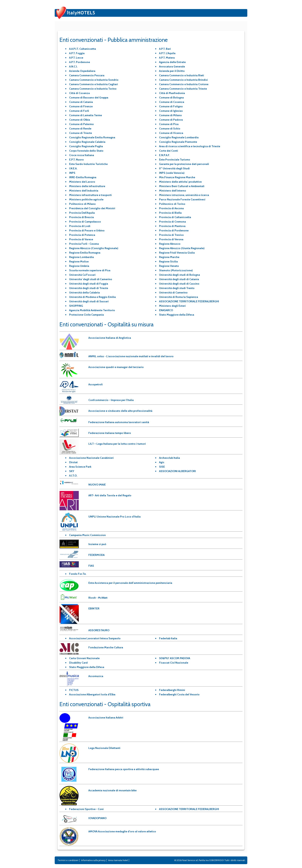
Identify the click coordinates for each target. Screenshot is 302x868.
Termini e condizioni (68, 860)
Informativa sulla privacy (93, 860)
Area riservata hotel (118, 860)
